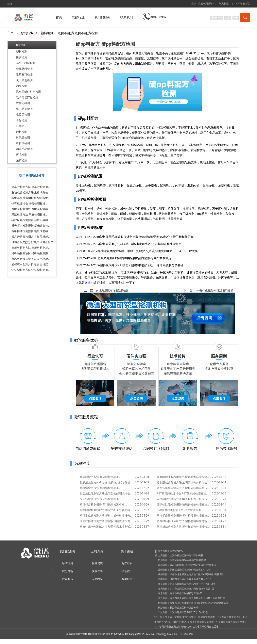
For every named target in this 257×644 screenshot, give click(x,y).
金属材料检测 (24, 69)
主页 (10, 33)
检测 (228, 18)
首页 (59, 17)
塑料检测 (47, 33)
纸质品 (20, 126)
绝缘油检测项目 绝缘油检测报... (31, 253)
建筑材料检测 (24, 74)
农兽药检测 (23, 103)
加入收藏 (224, 4)
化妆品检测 (23, 115)
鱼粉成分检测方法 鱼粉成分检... (31, 192)
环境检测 (22, 155)
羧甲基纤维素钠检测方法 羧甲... (31, 198)
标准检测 (68, 563)
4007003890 (155, 14)
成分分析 (68, 571)
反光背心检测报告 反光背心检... (31, 226)
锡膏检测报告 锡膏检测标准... (30, 203)
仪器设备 (97, 571)
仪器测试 (68, 579)
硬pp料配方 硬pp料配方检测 (78, 33)
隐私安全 (188, 634)
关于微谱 (127, 551)
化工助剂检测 (24, 80)
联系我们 (127, 17)
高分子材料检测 (26, 63)
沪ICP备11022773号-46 (115, 634)
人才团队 (97, 579)
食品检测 (22, 120)
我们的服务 (68, 551)
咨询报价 (127, 579)
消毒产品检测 (24, 149)
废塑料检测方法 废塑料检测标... (31, 248)
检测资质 (97, 563)
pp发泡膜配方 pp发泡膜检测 (112, 290)
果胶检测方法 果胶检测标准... (30, 215)
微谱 (10, 4)
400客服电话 (243, 4)
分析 (236, 18)
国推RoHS (217, 18)
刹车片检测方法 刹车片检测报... (31, 187)
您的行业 (27, 33)
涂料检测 (22, 132)
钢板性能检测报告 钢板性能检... (31, 231)
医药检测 (22, 160)
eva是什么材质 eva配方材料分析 (214, 290)
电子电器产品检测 (27, 97)
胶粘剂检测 (23, 143)
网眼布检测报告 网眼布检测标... (31, 209)
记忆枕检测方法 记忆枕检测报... (31, 270)
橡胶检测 (22, 57)
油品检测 (22, 86)
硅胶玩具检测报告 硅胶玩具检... (31, 220)
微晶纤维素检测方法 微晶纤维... (31, 237)
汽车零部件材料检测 (28, 92)
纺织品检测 (23, 137)
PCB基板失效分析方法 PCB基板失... (33, 242)
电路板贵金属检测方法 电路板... (31, 259)
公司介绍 (97, 551)
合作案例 (127, 563)
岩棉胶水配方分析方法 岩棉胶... (31, 264)
